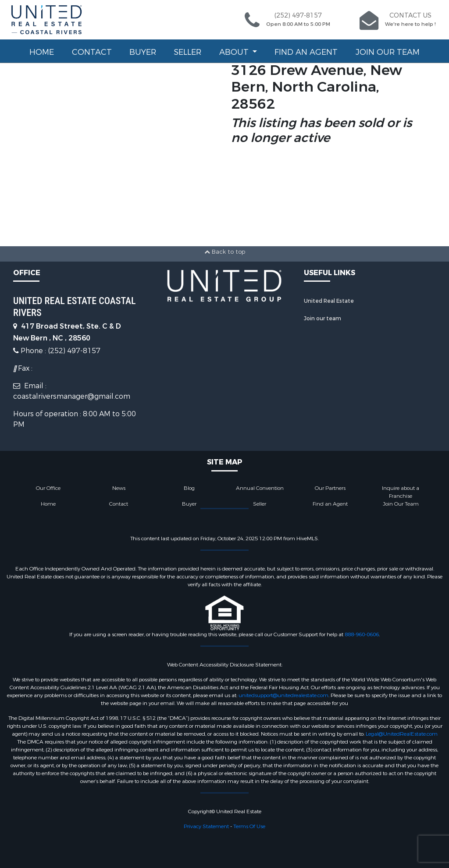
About (235, 52)
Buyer (143, 52)
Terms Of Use (249, 826)
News (119, 488)
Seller (187, 52)
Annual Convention (260, 488)
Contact (92, 52)
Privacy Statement (206, 826)
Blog (189, 488)
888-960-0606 (362, 634)
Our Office (48, 488)
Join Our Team (388, 52)
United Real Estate (329, 301)
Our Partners (330, 488)
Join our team (322, 319)
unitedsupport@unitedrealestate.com (283, 695)
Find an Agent (306, 52)
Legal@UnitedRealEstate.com (402, 734)
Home (42, 52)
